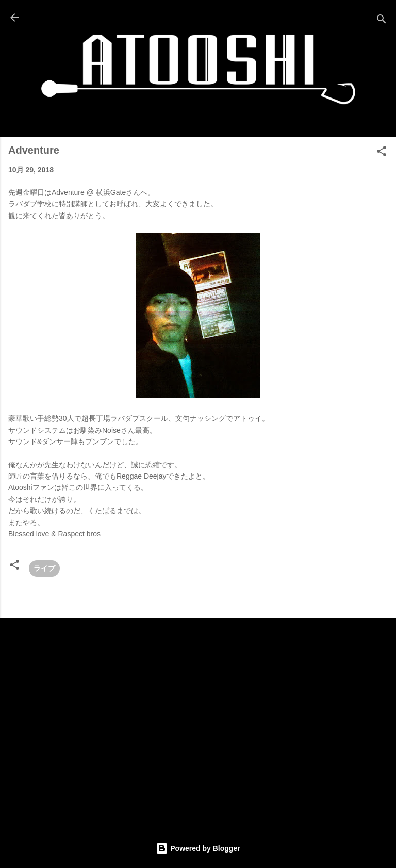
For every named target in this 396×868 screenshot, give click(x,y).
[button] (382, 153)
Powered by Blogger (198, 848)
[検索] (382, 21)
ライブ (44, 568)
